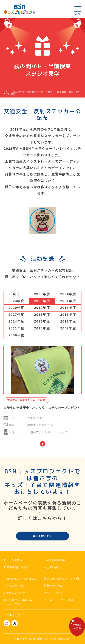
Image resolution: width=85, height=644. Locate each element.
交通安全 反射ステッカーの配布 (26, 400)
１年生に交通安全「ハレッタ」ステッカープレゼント (42, 408)
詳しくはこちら (42, 536)
